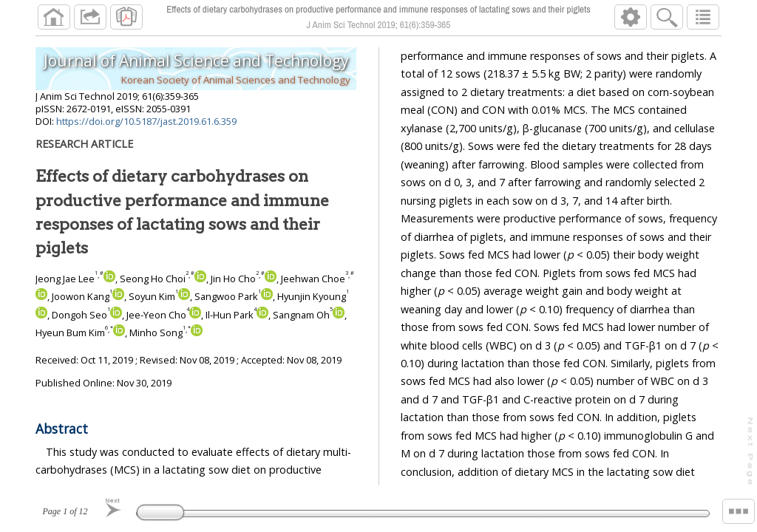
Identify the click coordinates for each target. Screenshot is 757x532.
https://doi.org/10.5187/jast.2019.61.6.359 (146, 121)
